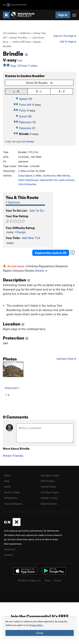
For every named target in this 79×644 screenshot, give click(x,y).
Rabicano (25, 122)
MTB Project (48, 481)
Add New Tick (31, 238)
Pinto (23, 110)
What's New (11, 498)
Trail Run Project (50, 492)
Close (40, 633)
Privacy (58, 580)
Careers (8, 555)
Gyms (7, 487)
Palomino (25, 128)
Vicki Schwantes (27, 184)
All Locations (10, 33)
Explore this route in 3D (51, 253)
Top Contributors (13, 504)
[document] (39, 628)
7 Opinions (13, 202)
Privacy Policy (36, 625)
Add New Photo (66, 359)
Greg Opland (25, 176)
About (7, 475)
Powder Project (49, 498)
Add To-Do (37, 211)
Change (20, 232)
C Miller (22, 171)
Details (41, 270)
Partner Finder (12, 492)
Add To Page (68, 42)
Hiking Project (48, 487)
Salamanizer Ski (48, 180)
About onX (10, 549)
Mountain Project (50, 475)
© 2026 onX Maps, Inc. (30, 580)
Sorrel (23, 116)
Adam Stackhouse (28, 180)
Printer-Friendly (13, 456)
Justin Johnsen (67, 180)
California (25, 33)
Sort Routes (28, 141)
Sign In (63, 15)
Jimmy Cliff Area (22, 42)
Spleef (23, 99)
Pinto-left (25, 105)
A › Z (62, 91)
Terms (48, 580)
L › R (16, 91)
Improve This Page (65, 36)
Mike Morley (63, 176)
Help (7, 481)
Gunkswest (49, 176)
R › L (39, 91)
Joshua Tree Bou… (19, 37)
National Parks (49, 504)
